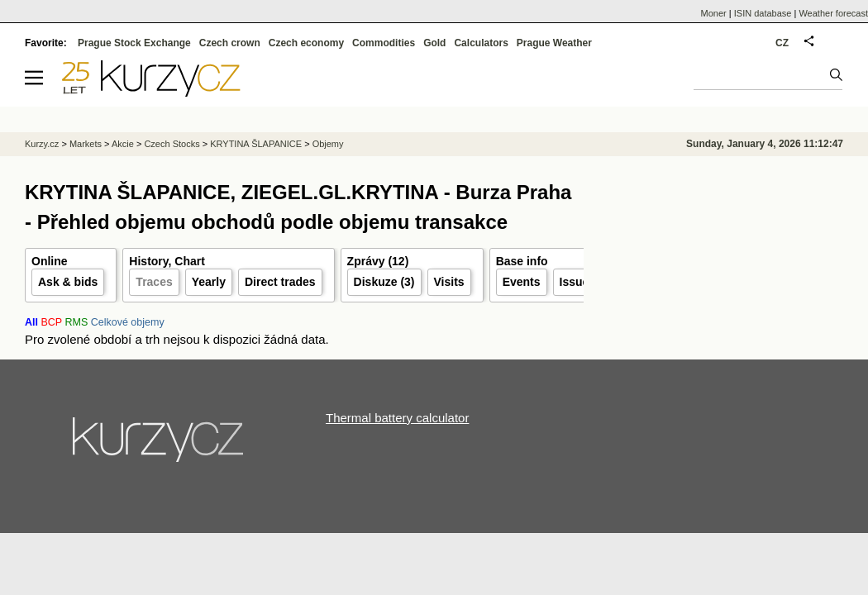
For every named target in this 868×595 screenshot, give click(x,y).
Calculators (481, 43)
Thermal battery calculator (397, 418)
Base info (522, 261)
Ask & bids (68, 282)
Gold (434, 43)
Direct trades (280, 282)
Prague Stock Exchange (134, 43)
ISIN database (763, 13)
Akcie (123, 144)
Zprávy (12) (378, 261)
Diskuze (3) (384, 282)
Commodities (384, 43)
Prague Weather (554, 43)
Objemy (328, 144)
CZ (782, 43)
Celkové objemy (128, 322)
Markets (86, 144)
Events (522, 282)
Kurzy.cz (42, 144)
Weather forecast (833, 13)
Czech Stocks (172, 144)
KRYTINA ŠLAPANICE (256, 144)
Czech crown (230, 43)
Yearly (209, 282)
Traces (154, 282)
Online (50, 261)
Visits (449, 282)
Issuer (577, 282)
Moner (714, 13)
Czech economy (306, 43)
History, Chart (167, 261)
